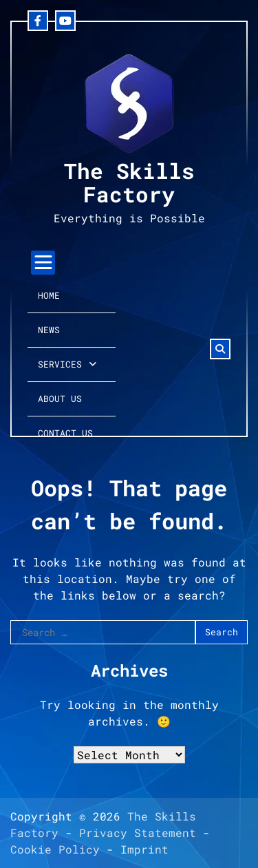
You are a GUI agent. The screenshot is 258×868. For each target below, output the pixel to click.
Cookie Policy (55, 849)
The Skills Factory (129, 182)
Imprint (144, 849)
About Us (60, 399)
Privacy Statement (138, 833)
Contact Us (65, 433)
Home (49, 295)
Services (60, 364)
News (49, 330)
